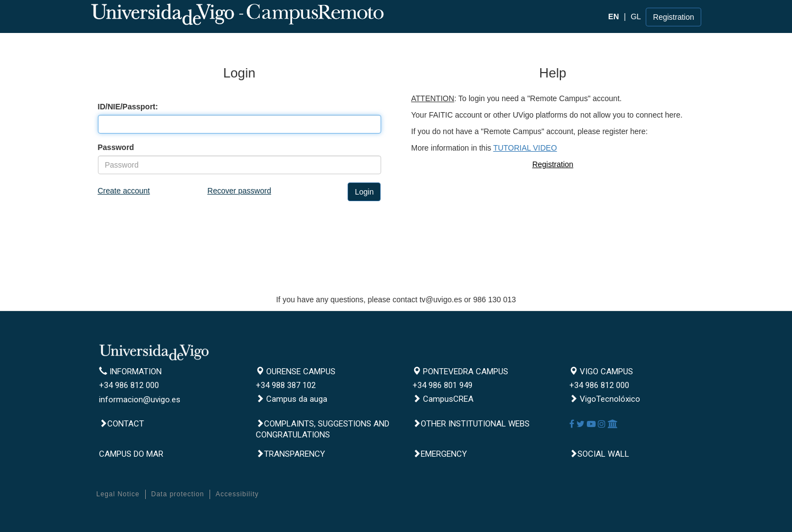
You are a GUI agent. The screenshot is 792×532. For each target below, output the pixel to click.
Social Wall (599, 454)
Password (116, 147)
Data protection (178, 494)
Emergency (440, 454)
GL (636, 16)
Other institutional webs (471, 424)
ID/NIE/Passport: (128, 107)
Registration (673, 17)
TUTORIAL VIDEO (525, 148)
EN (614, 16)
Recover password (239, 191)
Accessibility (237, 494)
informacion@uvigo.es (140, 400)
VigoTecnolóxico (605, 399)
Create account (124, 191)
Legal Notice (118, 494)
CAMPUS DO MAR (131, 454)
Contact (122, 424)
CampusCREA (443, 399)
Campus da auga (291, 399)
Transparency (290, 454)
